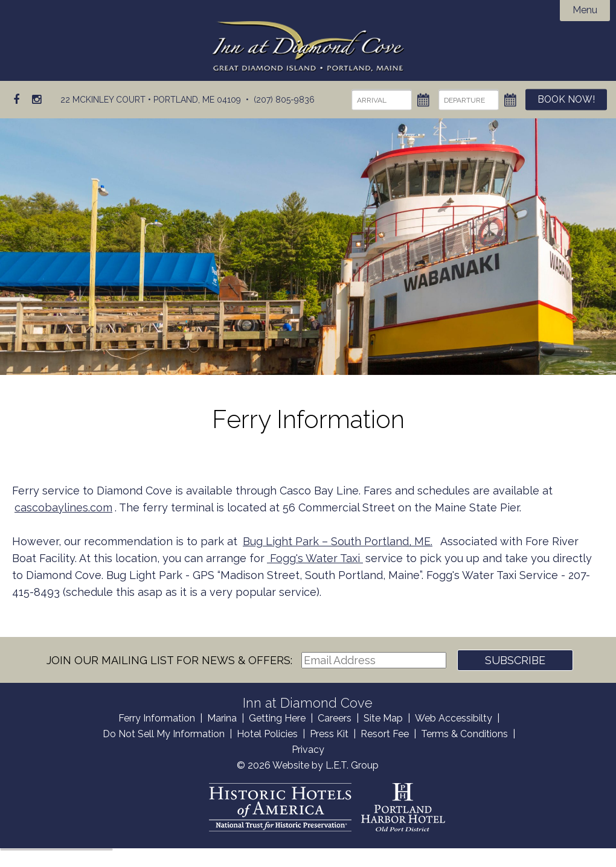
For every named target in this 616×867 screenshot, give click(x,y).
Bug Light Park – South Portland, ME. (338, 541)
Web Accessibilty (454, 718)
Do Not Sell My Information (164, 734)
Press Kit (329, 734)
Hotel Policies (267, 734)
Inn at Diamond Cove (308, 46)
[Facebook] (17, 100)
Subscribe (515, 660)
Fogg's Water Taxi (315, 558)
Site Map (383, 718)
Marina (222, 718)
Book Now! (565, 100)
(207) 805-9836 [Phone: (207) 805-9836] (284, 100)
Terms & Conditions (464, 734)
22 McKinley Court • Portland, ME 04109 (151, 100)
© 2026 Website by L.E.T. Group (308, 765)
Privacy (308, 750)
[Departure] (467, 100)
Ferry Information (157, 718)
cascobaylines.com (63, 507)
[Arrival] (380, 100)
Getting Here (277, 718)
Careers (335, 718)
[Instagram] (37, 100)
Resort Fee (385, 734)
